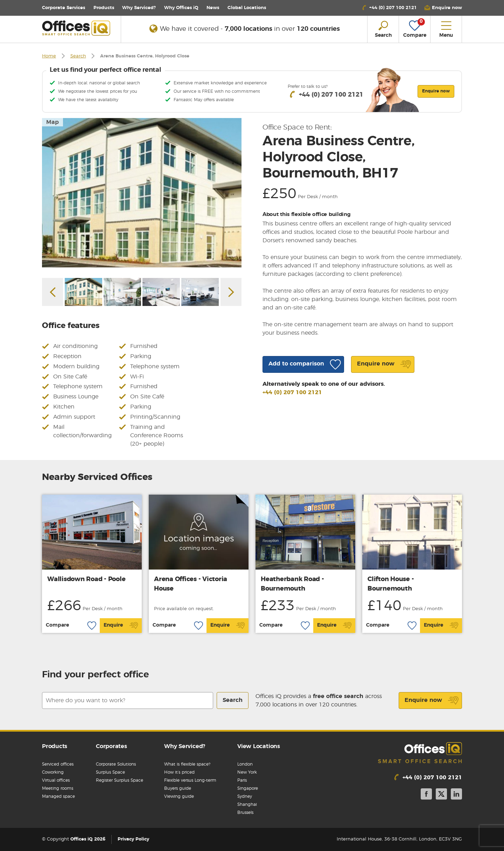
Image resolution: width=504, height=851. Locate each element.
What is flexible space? (187, 764)
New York (247, 772)
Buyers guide (178, 788)
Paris (242, 780)
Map (52, 122)
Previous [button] (52, 292)
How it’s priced (179, 772)
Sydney (245, 796)
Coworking (53, 772)
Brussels (245, 812)
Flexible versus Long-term (190, 780)
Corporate (64, 8)
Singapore (248, 788)
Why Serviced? (139, 8)
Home (49, 56)
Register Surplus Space (120, 780)
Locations (247, 8)
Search (78, 56)
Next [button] (231, 292)
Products (104, 8)
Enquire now (432, 700)
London (245, 764)
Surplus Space (110, 772)
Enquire (121, 626)
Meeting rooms (58, 788)
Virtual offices (56, 780)
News (213, 8)
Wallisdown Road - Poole (86, 579)
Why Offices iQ (181, 8)
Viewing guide (179, 796)
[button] (443, 8)
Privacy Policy (133, 839)
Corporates (111, 746)
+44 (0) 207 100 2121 (292, 392)
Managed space (58, 796)
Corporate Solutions (116, 764)
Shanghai (247, 804)
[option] (142, 193)
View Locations (259, 746)
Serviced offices (58, 764)
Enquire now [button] (436, 91)
